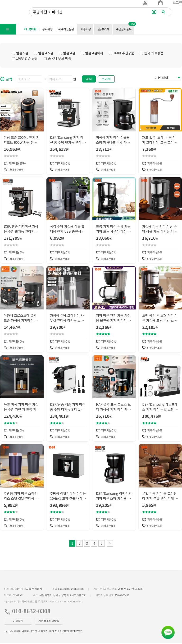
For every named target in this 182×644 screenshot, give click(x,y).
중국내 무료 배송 (57, 58)
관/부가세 (103, 29)
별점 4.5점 (43, 53)
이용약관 (18, 622)
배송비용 (86, 29)
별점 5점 (20, 53)
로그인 (177, 2)
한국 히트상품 (152, 53)
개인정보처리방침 (49, 622)
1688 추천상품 (122, 53)
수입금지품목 (124, 29)
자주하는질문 (66, 29)
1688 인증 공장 (25, 58)
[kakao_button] (168, 632)
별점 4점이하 (92, 53)
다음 (110, 545)
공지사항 (47, 29)
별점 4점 (67, 53)
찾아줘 (30, 29)
